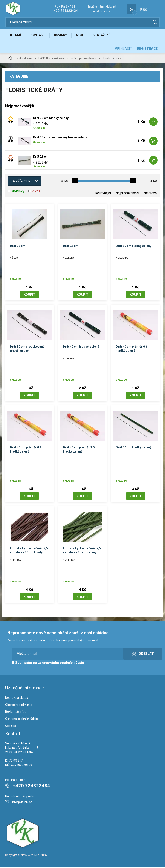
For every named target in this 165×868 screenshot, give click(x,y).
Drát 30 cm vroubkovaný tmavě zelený (60, 138)
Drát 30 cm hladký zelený (51, 119)
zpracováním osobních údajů (61, 664)
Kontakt (39, 36)
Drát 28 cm (41, 158)
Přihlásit (123, 50)
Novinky (62, 36)
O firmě (16, 36)
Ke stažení (104, 36)
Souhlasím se (48, 664)
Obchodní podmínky (19, 706)
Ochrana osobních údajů (21, 720)
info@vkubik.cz (101, 11)
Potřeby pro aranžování (83, 59)
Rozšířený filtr (22, 182)
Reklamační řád (16, 713)
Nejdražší (150, 194)
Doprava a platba (17, 699)
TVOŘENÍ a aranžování (51, 59)
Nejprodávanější (127, 194)
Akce (82, 36)
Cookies (11, 727)
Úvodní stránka (21, 59)
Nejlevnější (103, 194)
